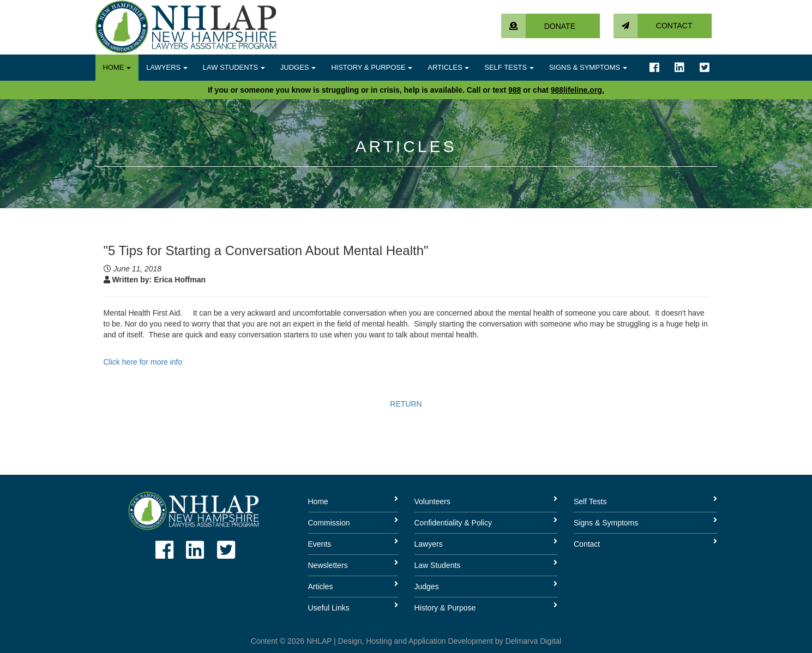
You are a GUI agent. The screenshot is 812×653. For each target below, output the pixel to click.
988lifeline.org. (578, 90)
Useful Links (329, 608)
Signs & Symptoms (588, 67)
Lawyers (167, 67)
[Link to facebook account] (654, 68)
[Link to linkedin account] (679, 68)
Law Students (234, 67)
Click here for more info (143, 362)
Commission (329, 523)
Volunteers (432, 501)
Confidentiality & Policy (453, 523)
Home (117, 67)
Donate (538, 26)
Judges (298, 67)
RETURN (406, 404)
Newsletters (328, 565)
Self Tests (509, 67)
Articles (448, 67)
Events (320, 544)
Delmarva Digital (533, 641)
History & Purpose (372, 67)
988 (515, 90)
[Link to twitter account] (705, 68)
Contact (653, 26)
